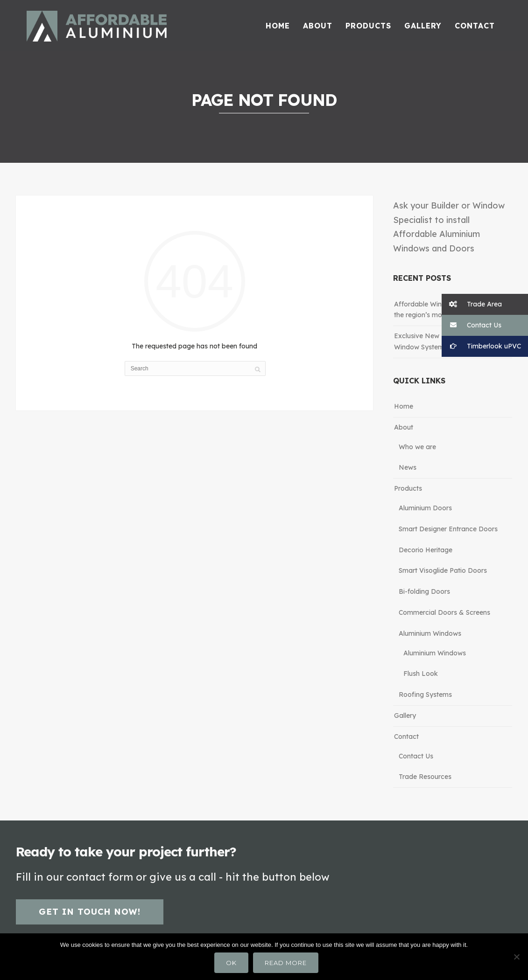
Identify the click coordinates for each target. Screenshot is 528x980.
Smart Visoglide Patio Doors (443, 570)
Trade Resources (425, 777)
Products (408, 488)
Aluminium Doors (425, 508)
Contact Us (416, 756)
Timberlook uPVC (481, 346)
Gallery (405, 716)
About (404, 427)
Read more (286, 963)
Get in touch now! (90, 912)
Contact (406, 737)
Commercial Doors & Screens (444, 612)
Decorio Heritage (426, 550)
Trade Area (472, 304)
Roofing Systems (425, 695)
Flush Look (421, 674)
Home (404, 406)
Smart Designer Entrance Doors (448, 529)
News (408, 467)
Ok (231, 963)
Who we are (417, 447)
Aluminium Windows (430, 633)
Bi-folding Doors (424, 591)
